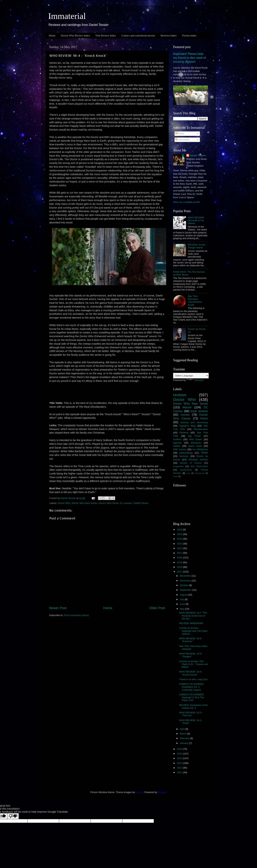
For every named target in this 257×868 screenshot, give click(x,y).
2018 (180, 567)
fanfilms (177, 439)
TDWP (204, 453)
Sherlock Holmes (198, 460)
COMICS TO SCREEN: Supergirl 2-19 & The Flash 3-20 (192, 697)
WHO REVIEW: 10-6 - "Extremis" (191, 640)
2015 (180, 754)
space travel (195, 446)
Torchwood (200, 473)
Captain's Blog (187, 426)
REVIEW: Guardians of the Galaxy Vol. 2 (193, 706)
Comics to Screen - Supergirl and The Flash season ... (193, 631)
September (186, 590)
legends (177, 443)
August (184, 595)
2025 (180, 534)
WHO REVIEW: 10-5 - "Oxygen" (191, 655)
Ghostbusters (201, 429)
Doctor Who (64, 503)
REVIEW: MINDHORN (191, 623)
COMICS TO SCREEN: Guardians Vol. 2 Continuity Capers (192, 687)
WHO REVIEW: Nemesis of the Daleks (196, 220)
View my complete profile (187, 202)
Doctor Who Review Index (75, 36)
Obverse (184, 433)
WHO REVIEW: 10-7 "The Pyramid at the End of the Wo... (193, 616)
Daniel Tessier (198, 155)
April (182, 729)
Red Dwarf (196, 439)
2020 (180, 558)
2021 (180, 553)
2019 (180, 562)
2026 (180, 530)
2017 (180, 572)
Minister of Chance (191, 463)
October (184, 585)
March (183, 734)
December (186, 576)
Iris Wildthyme (200, 449)
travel (175, 476)
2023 (180, 544)
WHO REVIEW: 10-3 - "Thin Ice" (191, 714)
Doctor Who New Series (85, 503)
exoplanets (178, 466)
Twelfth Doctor (141, 503)
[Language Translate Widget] (191, 376)
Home (52, 36)
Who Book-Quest (199, 466)
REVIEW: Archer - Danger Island (197, 246)
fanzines (184, 456)
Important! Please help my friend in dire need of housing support (189, 58)
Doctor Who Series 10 (111, 503)
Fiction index (189, 36)
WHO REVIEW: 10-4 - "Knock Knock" (191, 673)
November (186, 581)
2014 (180, 758)
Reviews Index (169, 36)
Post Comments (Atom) (76, 615)
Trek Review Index (106, 36)
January (184, 743)
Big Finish (194, 436)
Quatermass (186, 470)
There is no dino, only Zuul (193, 679)
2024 (180, 539)
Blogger (162, 792)
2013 (180, 763)
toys (188, 473)
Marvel (187, 407)
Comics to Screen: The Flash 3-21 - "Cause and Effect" (194, 664)
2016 (180, 749)
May (182, 609)
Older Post (157, 608)
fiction (204, 418)
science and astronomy (194, 422)
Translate (195, 380)
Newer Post (58, 608)
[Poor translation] (13, 816)
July (182, 599)
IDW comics (180, 449)
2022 (180, 548)
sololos (139, 792)
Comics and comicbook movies (138, 36)
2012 (180, 768)
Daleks (177, 446)
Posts (180, 133)
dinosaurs (196, 443)
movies (185, 415)
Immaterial (67, 16)
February (185, 738)
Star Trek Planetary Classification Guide (195, 301)
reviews (128, 503)
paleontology (186, 453)
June (183, 604)
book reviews (199, 411)
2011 (180, 772)
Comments (182, 140)
